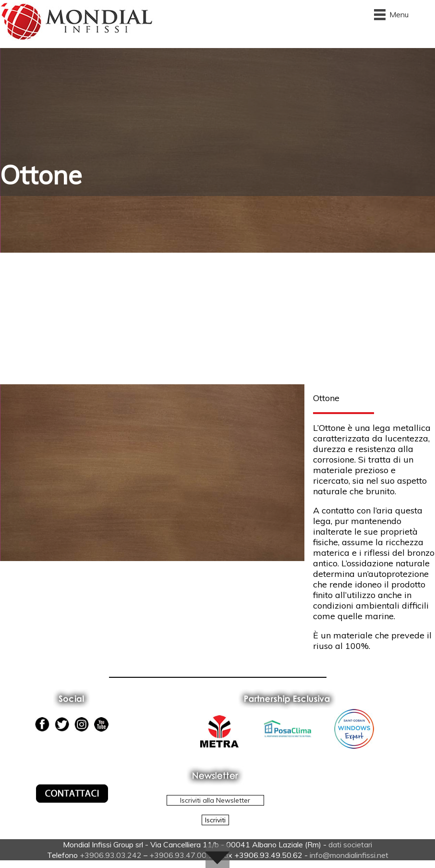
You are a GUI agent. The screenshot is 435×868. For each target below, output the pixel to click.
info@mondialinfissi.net (349, 855)
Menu (399, 14)
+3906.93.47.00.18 (183, 855)
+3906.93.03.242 (111, 855)
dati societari (350, 844)
